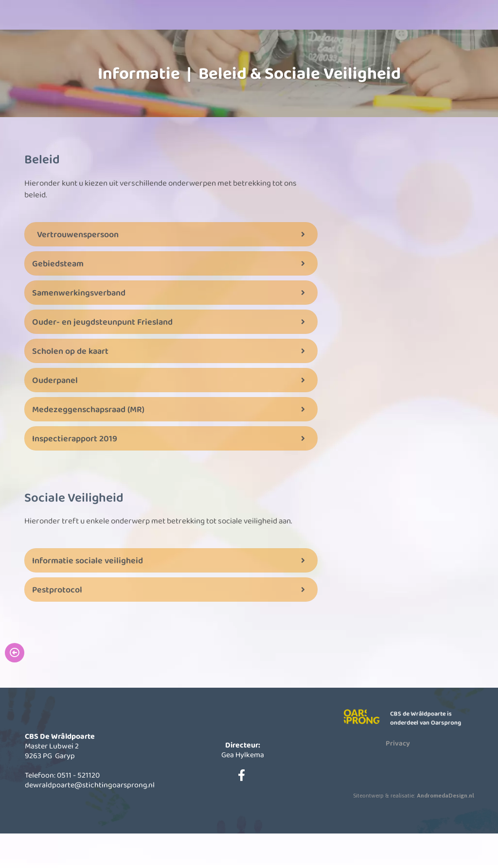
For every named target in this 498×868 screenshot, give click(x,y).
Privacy (398, 777)
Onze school (173, 48)
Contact (386, 48)
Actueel (315, 48)
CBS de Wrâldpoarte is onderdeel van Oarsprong (427, 752)
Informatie (244, 48)
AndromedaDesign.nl (445, 830)
